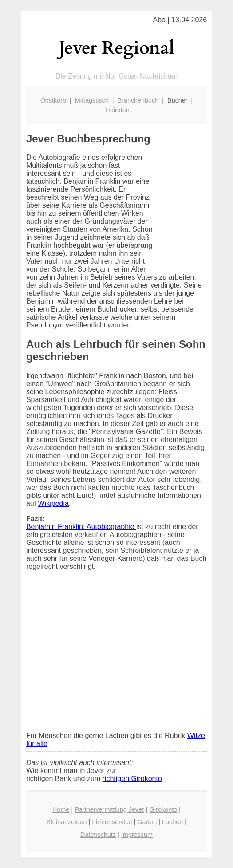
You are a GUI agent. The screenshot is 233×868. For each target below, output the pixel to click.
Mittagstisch (92, 100)
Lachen (172, 822)
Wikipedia (53, 503)
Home (61, 809)
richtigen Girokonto (132, 779)
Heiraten (117, 110)
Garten (147, 822)
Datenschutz (98, 835)
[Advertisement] (116, 655)
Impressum (137, 835)
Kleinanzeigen (67, 822)
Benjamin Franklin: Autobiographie (81, 527)
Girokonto (163, 809)
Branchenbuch (138, 100)
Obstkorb (53, 100)
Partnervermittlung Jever (109, 809)
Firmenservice (112, 822)
